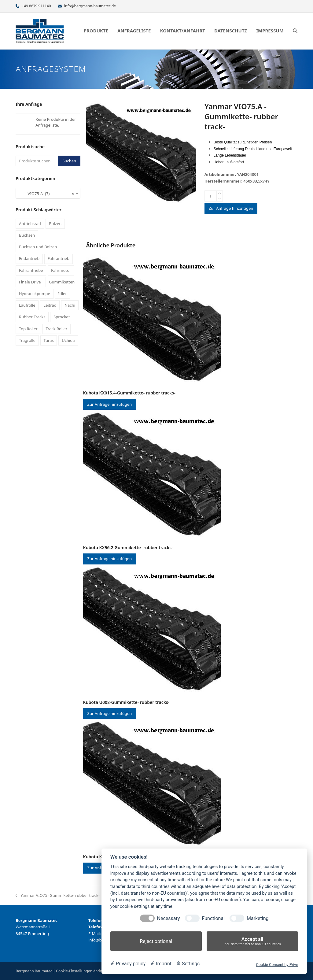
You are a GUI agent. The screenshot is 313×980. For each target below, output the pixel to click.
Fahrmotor (61, 270)
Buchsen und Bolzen (38, 247)
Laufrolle (27, 305)
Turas (48, 340)
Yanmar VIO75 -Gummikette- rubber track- (58, 896)
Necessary (169, 918)
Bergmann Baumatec (34, 971)
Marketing (258, 918)
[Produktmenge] (211, 196)
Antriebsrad (30, 224)
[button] (295, 31)
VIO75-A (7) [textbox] (46, 194)
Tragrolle (27, 340)
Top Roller (28, 329)
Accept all (252, 941)
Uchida (68, 340)
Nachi (70, 305)
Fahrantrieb (59, 258)
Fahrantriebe (31, 270)
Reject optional (156, 941)
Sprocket (62, 317)
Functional (213, 918)
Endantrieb (29, 258)
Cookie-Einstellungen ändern (81, 971)
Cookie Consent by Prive (277, 965)
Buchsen (27, 235)
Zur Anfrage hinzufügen (231, 208)
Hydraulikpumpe (35, 294)
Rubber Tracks (32, 317)
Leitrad (50, 305)
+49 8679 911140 (36, 6)
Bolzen (55, 224)
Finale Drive (30, 282)
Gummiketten (62, 282)
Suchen (69, 161)
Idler (62, 294)
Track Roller (56, 329)
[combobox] (48, 193)
